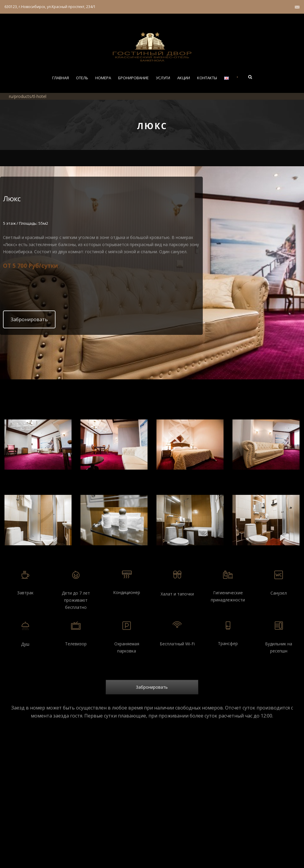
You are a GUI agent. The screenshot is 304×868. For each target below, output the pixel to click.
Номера (103, 78)
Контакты (207, 78)
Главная (61, 78)
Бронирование (133, 78)
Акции (184, 78)
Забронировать (29, 319)
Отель (82, 78)
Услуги (163, 78)
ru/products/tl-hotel (28, 96)
